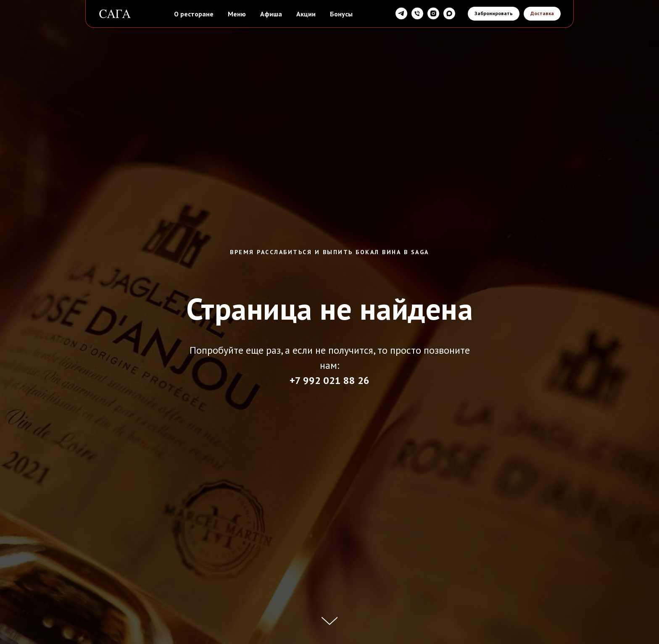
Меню (237, 14)
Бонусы (341, 14)
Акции (306, 14)
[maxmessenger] (449, 13)
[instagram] (433, 13)
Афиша (271, 14)
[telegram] (401, 13)
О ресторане (194, 14)
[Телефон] (417, 13)
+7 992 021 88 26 (329, 380)
